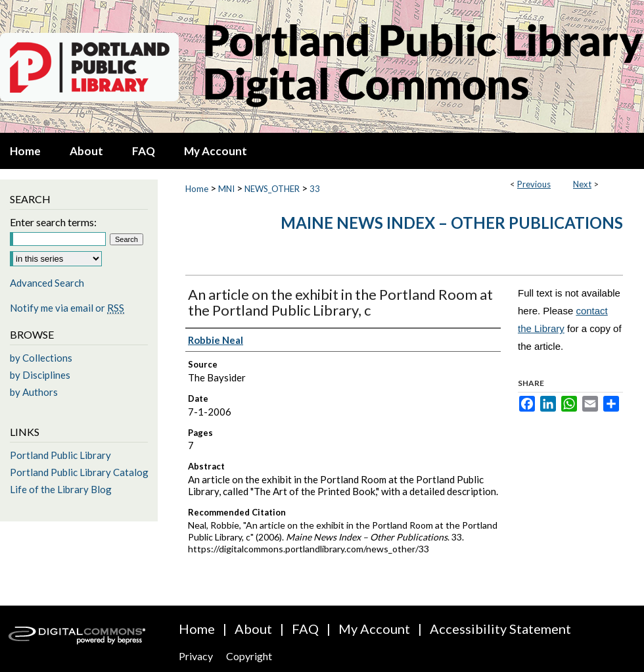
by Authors (34, 392)
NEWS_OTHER (272, 189)
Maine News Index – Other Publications (452, 223)
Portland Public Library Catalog (79, 472)
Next (582, 184)
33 (315, 189)
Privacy (196, 656)
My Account (374, 629)
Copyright (249, 656)
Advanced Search (47, 283)
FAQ (305, 629)
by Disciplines (40, 375)
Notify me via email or (67, 308)
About (253, 629)
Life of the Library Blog (61, 489)
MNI (226, 189)
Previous (534, 184)
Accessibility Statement (500, 629)
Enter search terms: (53, 222)
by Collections (41, 358)
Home (197, 189)
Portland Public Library (60, 455)
